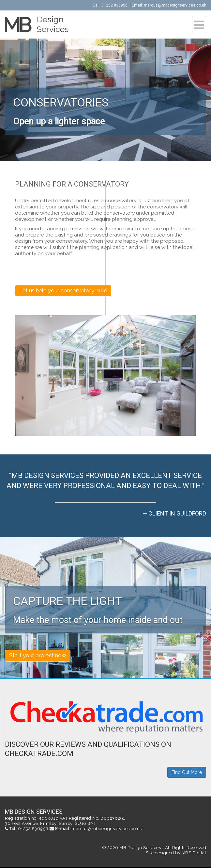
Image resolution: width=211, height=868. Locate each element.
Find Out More (187, 772)
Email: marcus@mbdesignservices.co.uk (169, 5)
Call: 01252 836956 (110, 5)
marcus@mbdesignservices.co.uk (107, 829)
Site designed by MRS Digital (176, 853)
